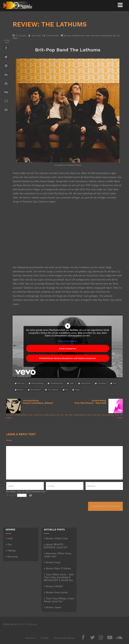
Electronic (12, 557)
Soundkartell (36, 390)
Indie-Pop (95, 36)
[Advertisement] (68, 237)
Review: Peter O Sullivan (57, 568)
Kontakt (45, 638)
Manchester (86, 383)
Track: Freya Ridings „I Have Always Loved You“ (59, 600)
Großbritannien (78, 36)
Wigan (15, 38)
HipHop (11, 550)
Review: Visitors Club (56, 538)
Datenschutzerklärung (64, 638)
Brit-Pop (67, 36)
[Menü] (120, 5)
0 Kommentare (52, 36)
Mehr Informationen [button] (68, 341)
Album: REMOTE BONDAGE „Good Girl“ (56, 546)
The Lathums (53, 390)
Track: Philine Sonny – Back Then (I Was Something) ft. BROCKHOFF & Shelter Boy (59, 577)
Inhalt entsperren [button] (68, 348)
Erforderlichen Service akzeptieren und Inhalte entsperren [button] (68, 358)
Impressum (30, 638)
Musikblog (102, 383)
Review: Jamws (53, 607)
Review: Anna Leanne (56, 592)
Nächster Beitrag (94, 402)
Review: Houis (52, 562)
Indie (87, 36)
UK (118, 36)
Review (20, 390)
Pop (114, 36)
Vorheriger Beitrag (35, 402)
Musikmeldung (106, 36)
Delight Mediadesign (27, 624)
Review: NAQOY (53, 586)
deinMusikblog (37, 383)
